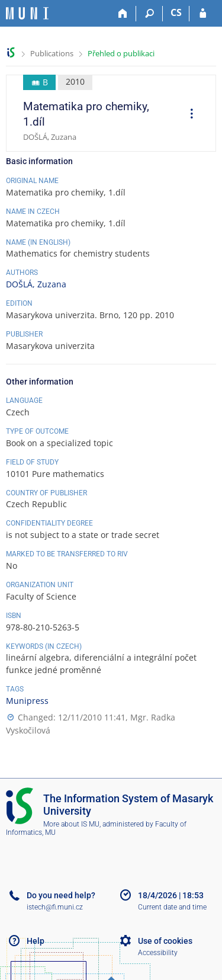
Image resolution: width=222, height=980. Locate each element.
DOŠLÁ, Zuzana (36, 284)
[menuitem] (188, 115)
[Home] (123, 14)
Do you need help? (61, 895)
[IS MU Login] (203, 14)
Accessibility (158, 953)
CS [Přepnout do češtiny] (176, 12)
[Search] (149, 14)
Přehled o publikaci (121, 53)
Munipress (27, 701)
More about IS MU (71, 824)
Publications (52, 53)
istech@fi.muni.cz (55, 907)
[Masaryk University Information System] (27, 13)
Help (36, 941)
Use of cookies (165, 941)
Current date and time (172, 907)
